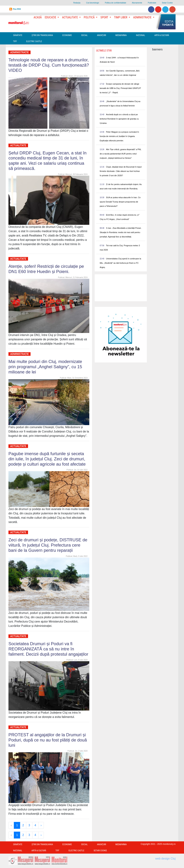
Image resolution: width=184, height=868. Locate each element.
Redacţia (77, 3)
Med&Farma (121, 35)
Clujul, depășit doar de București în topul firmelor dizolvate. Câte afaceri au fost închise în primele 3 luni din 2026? (121, 171)
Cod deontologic (93, 3)
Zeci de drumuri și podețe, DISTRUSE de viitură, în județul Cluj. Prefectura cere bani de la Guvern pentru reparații (48, 545)
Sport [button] (105, 17)
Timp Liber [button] (121, 17)
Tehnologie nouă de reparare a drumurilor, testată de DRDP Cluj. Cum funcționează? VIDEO (49, 65)
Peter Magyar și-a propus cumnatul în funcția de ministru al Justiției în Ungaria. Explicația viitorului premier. (119, 136)
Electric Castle (34, 41)
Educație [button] (51, 17)
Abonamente (137, 3)
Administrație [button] (143, 17)
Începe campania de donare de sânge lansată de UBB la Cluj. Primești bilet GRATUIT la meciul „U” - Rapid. (120, 88)
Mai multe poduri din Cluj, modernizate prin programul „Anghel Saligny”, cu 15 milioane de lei (45, 367)
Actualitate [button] (70, 17)
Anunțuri (102, 35)
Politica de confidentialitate (116, 3)
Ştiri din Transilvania (42, 35)
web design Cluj (165, 859)
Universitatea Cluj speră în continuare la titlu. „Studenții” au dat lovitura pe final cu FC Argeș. (120, 263)
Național (141, 35)
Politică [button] (89, 17)
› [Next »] (41, 825)
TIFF (15, 41)
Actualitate (18, 145)
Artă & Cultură (162, 35)
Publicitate (152, 3)
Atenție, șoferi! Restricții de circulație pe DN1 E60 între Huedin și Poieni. (46, 269)
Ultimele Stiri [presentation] (104, 51)
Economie (67, 35)
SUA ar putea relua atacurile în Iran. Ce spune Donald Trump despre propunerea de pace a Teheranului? (120, 202)
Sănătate (18, 35)
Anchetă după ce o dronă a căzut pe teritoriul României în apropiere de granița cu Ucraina (119, 119)
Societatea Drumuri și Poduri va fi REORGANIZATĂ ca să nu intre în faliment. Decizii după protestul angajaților (48, 649)
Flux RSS (17, 9)
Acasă (38, 17)
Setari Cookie (167, 3)
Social (84, 35)
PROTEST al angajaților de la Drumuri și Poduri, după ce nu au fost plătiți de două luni (48, 740)
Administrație (19, 52)
